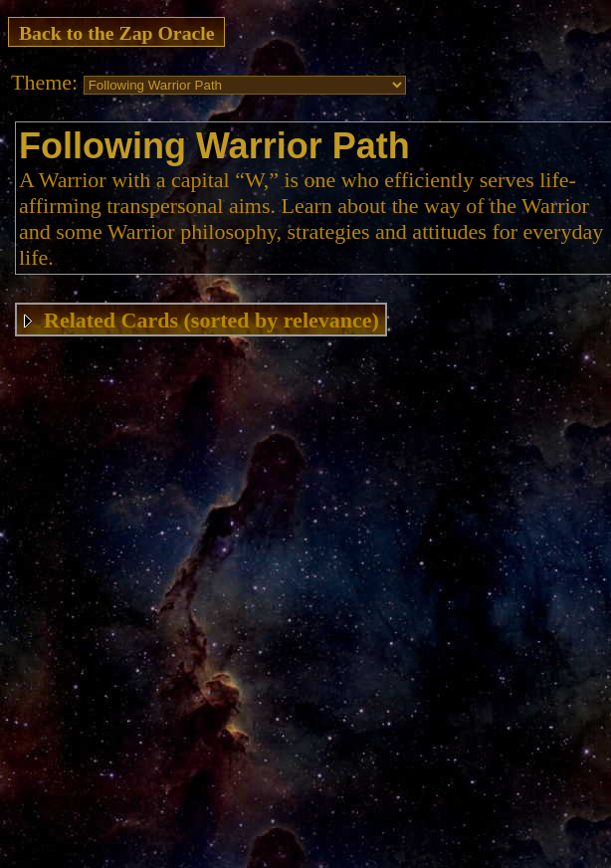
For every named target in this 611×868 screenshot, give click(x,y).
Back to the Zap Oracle (117, 33)
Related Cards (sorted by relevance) (211, 320)
